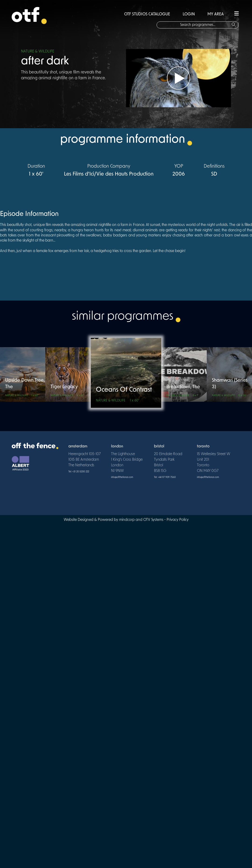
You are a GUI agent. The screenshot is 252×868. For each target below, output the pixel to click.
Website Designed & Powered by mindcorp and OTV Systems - (115, 520)
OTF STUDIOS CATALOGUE (147, 14)
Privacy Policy (178, 520)
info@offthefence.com (122, 477)
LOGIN (189, 14)
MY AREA (216, 14)
